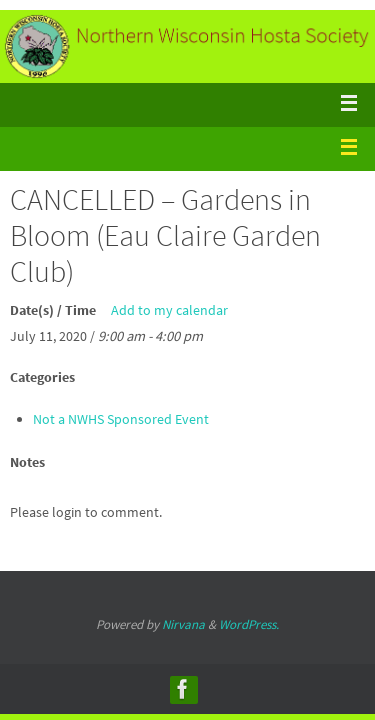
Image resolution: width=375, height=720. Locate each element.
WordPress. (249, 624)
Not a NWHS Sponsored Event (121, 419)
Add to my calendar (169, 310)
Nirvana (183, 624)
